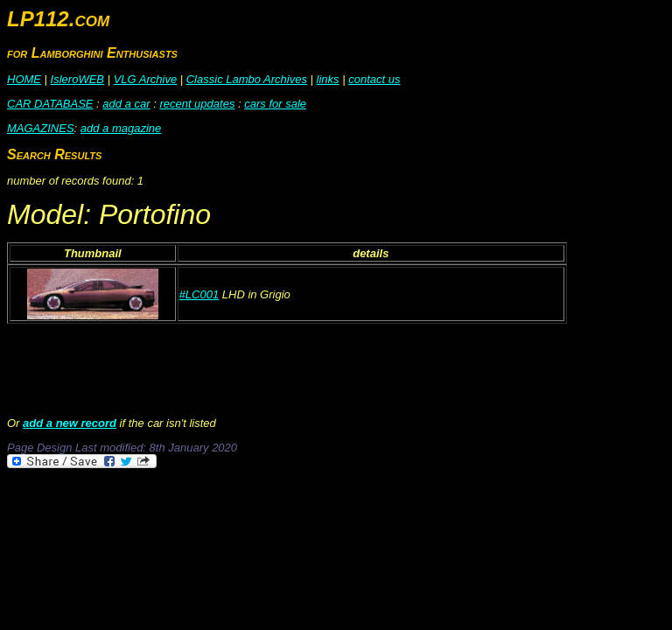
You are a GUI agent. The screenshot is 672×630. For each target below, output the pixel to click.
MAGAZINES (41, 128)
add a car (126, 104)
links (328, 79)
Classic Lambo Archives (247, 79)
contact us (374, 79)
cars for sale (275, 104)
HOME (24, 79)
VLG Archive (146, 79)
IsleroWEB (77, 79)
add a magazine (121, 128)
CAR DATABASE (50, 104)
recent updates (197, 104)
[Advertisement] (325, 519)
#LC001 (199, 294)
